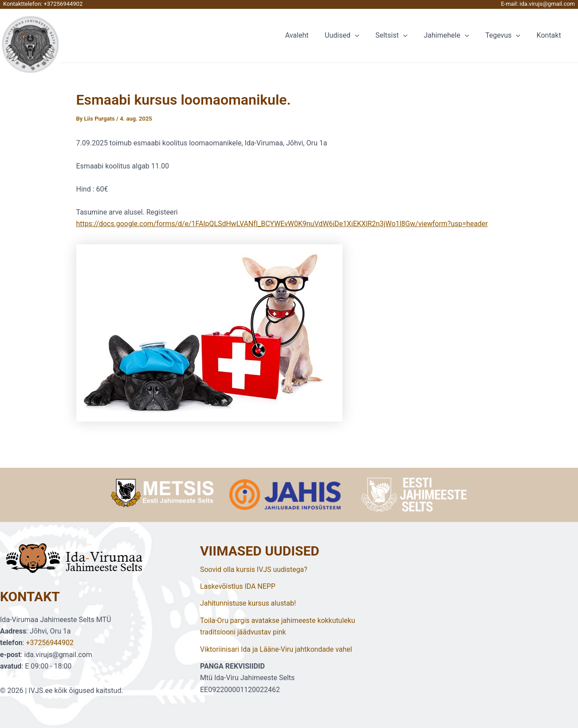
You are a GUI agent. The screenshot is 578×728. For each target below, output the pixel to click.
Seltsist (399, 35)
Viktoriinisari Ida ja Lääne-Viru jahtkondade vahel (277, 649)
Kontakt (550, 35)
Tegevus (506, 35)
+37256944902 (63, 4)
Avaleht (308, 35)
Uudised (351, 35)
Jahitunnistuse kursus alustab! (248, 603)
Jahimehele (452, 35)
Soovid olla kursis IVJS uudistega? (254, 569)
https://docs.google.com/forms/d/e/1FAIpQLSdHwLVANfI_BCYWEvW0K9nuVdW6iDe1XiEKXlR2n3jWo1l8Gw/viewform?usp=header (283, 224)
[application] (364, 35)
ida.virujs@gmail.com (547, 4)
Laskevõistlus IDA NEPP (238, 586)
